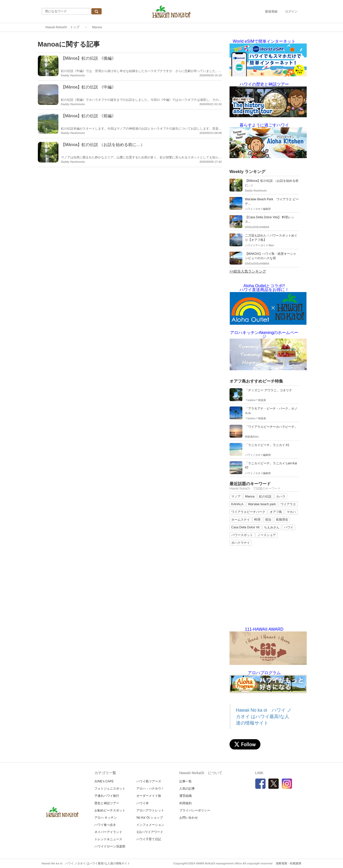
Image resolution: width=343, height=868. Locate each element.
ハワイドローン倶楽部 (110, 846)
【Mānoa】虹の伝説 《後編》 (88, 58)
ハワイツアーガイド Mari (260, 245)
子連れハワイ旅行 (107, 796)
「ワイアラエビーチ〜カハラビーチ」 (271, 427)
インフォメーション (150, 825)
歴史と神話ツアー (107, 803)
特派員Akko (252, 437)
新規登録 (271, 12)
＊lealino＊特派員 (256, 400)
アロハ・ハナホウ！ (150, 789)
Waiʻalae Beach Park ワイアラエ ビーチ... (272, 201)
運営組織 (186, 796)
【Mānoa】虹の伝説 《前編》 (88, 116)
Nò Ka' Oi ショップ (149, 818)
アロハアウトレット (150, 810)
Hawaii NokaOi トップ (62, 27)
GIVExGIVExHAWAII (257, 227)
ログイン (291, 12)
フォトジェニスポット (110, 789)
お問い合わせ (189, 818)
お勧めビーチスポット (110, 810)
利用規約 (186, 803)
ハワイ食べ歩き (105, 825)
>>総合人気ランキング (248, 271)
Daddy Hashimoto (73, 75)
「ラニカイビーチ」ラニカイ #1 (267, 445)
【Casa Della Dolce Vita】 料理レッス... (270, 219)
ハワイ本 (143, 803)
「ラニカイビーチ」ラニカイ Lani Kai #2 (271, 465)
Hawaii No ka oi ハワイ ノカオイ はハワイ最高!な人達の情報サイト (264, 717)
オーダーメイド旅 (149, 796)
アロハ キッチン (106, 818)
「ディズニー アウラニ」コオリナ (269, 390)
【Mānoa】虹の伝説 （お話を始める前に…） (103, 145)
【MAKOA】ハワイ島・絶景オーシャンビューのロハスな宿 (271, 256)
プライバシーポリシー (195, 810)
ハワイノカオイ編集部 (258, 209)
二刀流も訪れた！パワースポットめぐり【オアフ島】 (271, 238)
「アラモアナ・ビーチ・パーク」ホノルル (271, 411)
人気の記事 (187, 789)
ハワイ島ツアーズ (149, 781)
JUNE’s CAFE (104, 781)
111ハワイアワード (150, 832)
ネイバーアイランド (108, 832)
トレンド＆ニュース (108, 839)
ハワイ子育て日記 (149, 839)
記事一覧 (186, 781)
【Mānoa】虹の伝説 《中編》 (88, 87)
